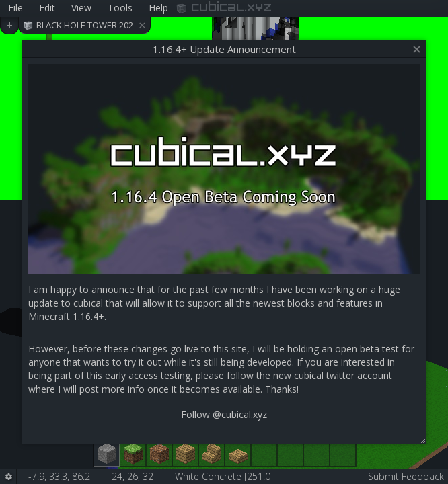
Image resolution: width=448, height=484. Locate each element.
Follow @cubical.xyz (224, 414)
